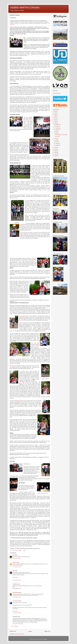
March (57, 142)
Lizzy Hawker (22, 382)
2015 (55, 120)
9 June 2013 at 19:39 (17, 589)
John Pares (22, 323)
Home (30, 631)
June (56, 133)
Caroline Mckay (16, 592)
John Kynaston (16, 601)
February (57, 144)
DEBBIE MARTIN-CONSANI (25, 8)
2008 (55, 154)
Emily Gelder (20, 401)
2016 (55, 118)
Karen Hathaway (23, 316)
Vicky (14, 571)
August (57, 130)
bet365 (32, 622)
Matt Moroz (12, 366)
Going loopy (57, 136)
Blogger (45, 639)
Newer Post (13, 631)
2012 (55, 147)
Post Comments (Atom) (19, 634)
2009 (55, 152)
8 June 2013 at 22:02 (17, 580)
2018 (55, 115)
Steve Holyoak (22, 334)
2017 (55, 116)
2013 (55, 123)
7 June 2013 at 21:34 (17, 567)
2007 (55, 156)
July (56, 131)
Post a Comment (15, 626)
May (56, 138)
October (57, 126)
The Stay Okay (18, 71)
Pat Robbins (22, 371)
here (29, 464)
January (57, 145)
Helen (14, 555)
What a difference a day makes (61, 135)
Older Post (47, 631)
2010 (55, 151)
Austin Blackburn (20, 309)
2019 (55, 113)
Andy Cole (15, 562)
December (57, 125)
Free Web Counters (57, 93)
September (58, 128)
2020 (55, 111)
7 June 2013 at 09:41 (17, 558)
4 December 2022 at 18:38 (18, 624)
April (56, 140)
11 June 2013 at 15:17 (17, 597)
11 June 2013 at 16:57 (17, 613)
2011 (55, 149)
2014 (55, 121)
